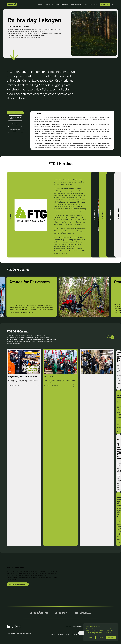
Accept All (111, 638)
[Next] (112, 337)
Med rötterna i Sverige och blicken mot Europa (15, 118)
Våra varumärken (75, 4)
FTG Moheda (56, 4)
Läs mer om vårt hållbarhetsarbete (18, 584)
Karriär (96, 4)
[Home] (11, 4)
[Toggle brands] (15, 4)
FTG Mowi (47, 4)
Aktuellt (85, 4)
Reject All (101, 638)
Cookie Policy (94, 634)
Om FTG (39, 4)
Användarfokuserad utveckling (15, 130)
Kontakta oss (105, 4)
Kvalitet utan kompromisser (15, 124)
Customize (91, 638)
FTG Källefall (65, 4)
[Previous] (108, 337)
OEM (91, 4)
